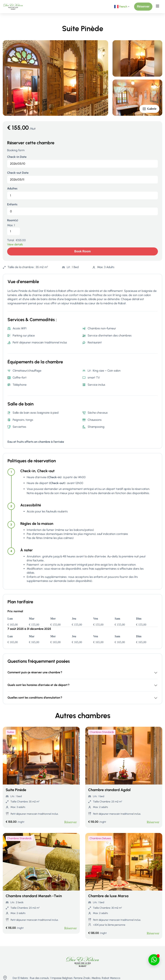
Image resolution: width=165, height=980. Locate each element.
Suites (11, 732)
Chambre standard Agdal (109, 790)
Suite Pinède (16, 790)
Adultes (12, 188)
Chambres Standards (102, 732)
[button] (143, 7)
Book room (82, 251)
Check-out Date (18, 173)
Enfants (12, 204)
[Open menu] (158, 7)
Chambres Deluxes (100, 838)
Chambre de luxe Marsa (108, 896)
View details (15, 244)
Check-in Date (17, 157)
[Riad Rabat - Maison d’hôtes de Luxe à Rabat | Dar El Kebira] (13, 6)
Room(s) (13, 220)
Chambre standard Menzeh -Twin (34, 896)
